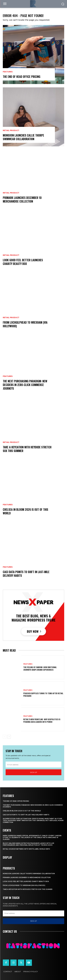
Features (8, 72)
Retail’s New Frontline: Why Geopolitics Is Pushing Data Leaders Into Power (42, 720)
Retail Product (11, 130)
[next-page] (9, 737)
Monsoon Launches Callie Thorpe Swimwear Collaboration (23, 137)
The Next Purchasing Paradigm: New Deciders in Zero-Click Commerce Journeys (25, 385)
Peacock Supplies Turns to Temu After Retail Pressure (43, 695)
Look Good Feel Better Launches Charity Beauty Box (23, 262)
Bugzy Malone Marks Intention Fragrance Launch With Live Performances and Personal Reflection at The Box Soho (28, 844)
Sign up (34, 772)
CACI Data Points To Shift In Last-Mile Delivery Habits (26, 574)
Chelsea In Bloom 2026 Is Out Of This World (25, 511)
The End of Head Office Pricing (22, 77)
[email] (33, 765)
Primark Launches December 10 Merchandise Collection (22, 199)
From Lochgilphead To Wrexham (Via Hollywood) (25, 324)
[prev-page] (5, 737)
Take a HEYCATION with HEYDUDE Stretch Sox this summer (27, 449)
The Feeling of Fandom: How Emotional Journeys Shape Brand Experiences (40, 668)
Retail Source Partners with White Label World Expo (26, 849)
